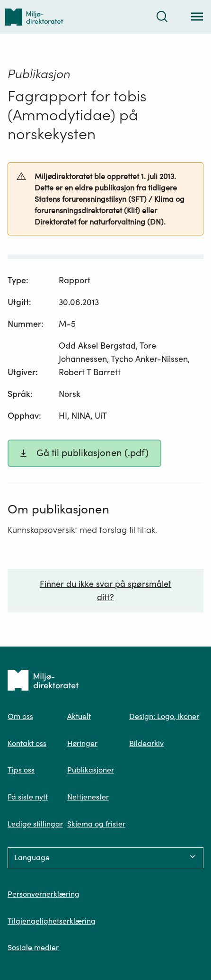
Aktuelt (79, 716)
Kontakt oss (27, 743)
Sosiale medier (33, 947)
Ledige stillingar (35, 824)
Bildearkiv (146, 743)
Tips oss (21, 770)
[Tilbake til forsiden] (34, 17)
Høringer (82, 743)
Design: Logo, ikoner (164, 716)
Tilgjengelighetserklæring (52, 921)
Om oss (20, 716)
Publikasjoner (91, 770)
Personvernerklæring (44, 894)
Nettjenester (88, 797)
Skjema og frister (96, 824)
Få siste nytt (28, 797)
